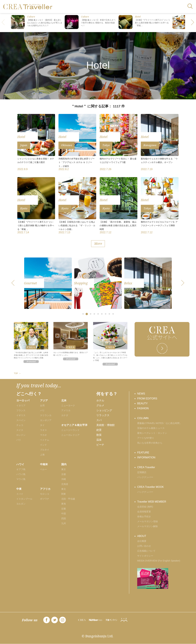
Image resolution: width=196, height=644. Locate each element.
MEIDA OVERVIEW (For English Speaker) (159, 561)
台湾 (42, 405)
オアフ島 (21, 469)
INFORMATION (146, 457)
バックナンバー (145, 477)
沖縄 (64, 479)
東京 (64, 469)
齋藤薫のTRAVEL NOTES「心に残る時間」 (159, 423)
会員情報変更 (144, 512)
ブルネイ (45, 450)
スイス (20, 430)
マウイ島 (21, 479)
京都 (64, 474)
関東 (64, 494)
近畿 (64, 509)
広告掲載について (146, 551)
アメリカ (66, 410)
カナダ (65, 415)
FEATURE (143, 453)
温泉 (99, 440)
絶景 (99, 430)
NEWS (141, 394)
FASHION (143, 408)
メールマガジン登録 (147, 521)
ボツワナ (45, 499)
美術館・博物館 (106, 425)
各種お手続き (144, 516)
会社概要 (142, 541)
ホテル (100, 400)
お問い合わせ (144, 546)
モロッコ (45, 494)
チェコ (20, 425)
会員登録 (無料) (145, 507)
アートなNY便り (146, 438)
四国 (64, 518)
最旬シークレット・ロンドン (152, 433)
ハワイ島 (21, 474)
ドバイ (20, 494)
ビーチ (100, 445)
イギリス (21, 415)
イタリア (21, 405)
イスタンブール (24, 499)
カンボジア (46, 420)
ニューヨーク (68, 405)
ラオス (43, 430)
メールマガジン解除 (147, 526)
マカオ (43, 435)
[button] (193, 23)
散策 (99, 435)
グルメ (100, 405)
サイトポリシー (145, 556)
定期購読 (142, 472)
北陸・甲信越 (68, 499)
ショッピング (104, 410)
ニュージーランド (70, 430)
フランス (21, 410)
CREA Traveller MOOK (151, 487)
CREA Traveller (146, 467)
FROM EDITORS (147, 399)
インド (43, 445)
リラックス (103, 415)
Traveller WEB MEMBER (152, 502)
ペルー (43, 469)
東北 (64, 489)
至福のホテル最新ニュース (151, 428)
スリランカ (46, 415)
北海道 (65, 484)
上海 (42, 455)
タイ (42, 425)
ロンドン (21, 435)
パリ (19, 440)
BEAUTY (142, 403)
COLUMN (143, 418)
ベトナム (45, 440)
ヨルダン (21, 504)
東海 (64, 504)
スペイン (21, 420)
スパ (99, 420)
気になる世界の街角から (150, 443)
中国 (64, 514)
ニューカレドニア (70, 435)
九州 (64, 523)
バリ (42, 410)
